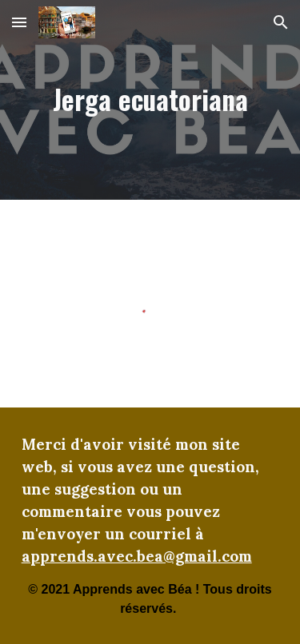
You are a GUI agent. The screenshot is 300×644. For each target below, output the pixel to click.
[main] (150, 100)
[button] (19, 22)
